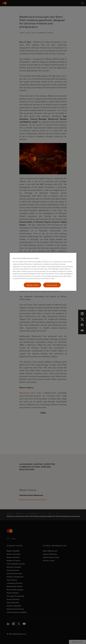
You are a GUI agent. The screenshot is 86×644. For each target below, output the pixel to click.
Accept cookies (52, 285)
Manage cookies (33, 285)
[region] (43, 272)
